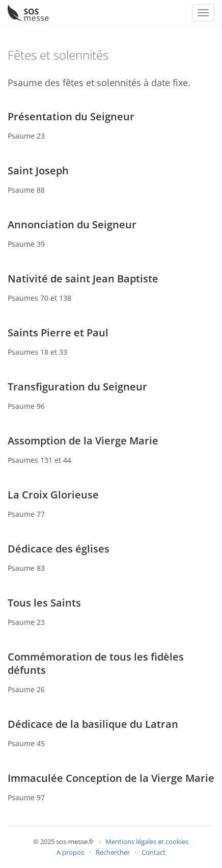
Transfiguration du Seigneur (77, 387)
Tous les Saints (44, 603)
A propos (70, 852)
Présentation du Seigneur (71, 116)
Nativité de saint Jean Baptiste (83, 279)
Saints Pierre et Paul (58, 333)
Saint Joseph (38, 170)
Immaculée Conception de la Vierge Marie (111, 778)
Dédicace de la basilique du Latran (93, 724)
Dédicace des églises (59, 549)
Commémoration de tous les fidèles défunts (96, 663)
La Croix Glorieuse (53, 495)
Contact (154, 852)
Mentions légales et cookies (147, 841)
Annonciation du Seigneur (72, 225)
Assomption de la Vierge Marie (83, 441)
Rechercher (113, 852)
